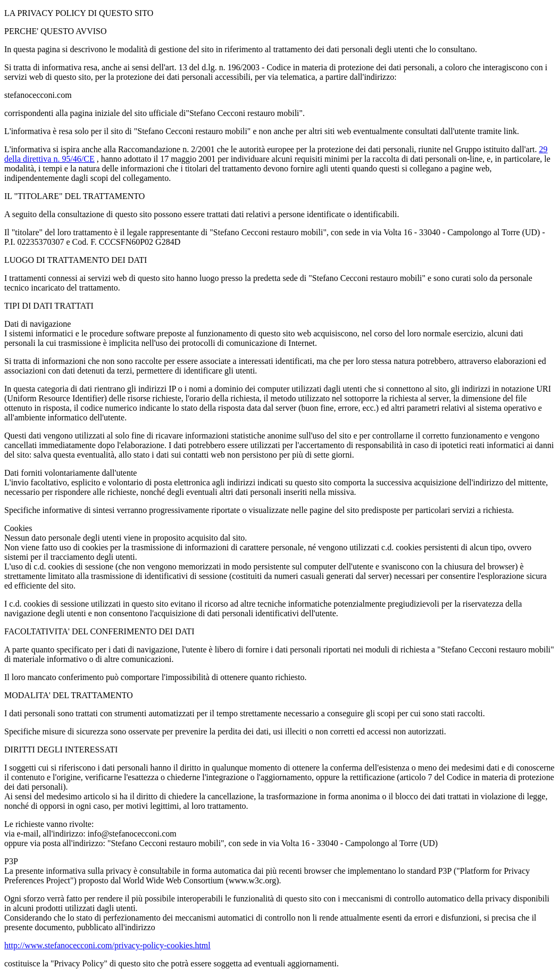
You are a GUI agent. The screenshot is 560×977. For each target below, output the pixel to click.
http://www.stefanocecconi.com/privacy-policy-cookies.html (107, 945)
